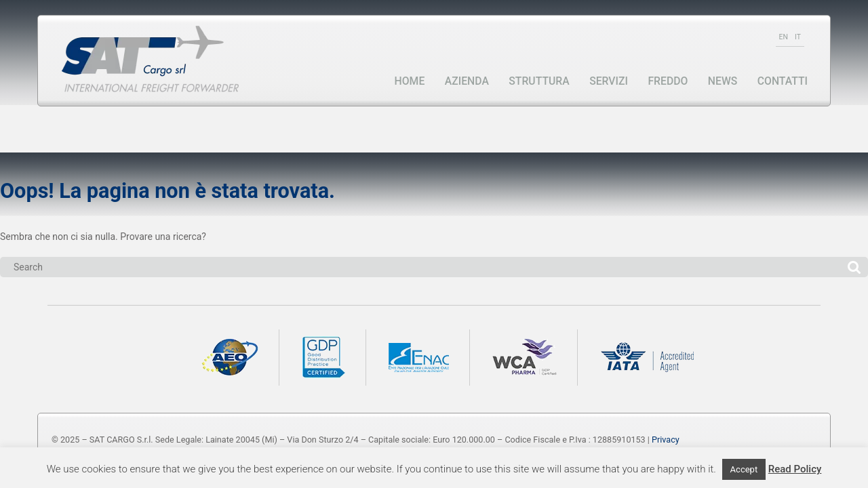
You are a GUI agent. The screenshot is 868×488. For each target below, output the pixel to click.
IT (798, 37)
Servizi (609, 81)
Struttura (539, 81)
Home (410, 81)
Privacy (666, 440)
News (723, 81)
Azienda (467, 81)
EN (784, 37)
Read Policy (795, 469)
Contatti (783, 81)
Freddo (668, 81)
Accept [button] (744, 469)
